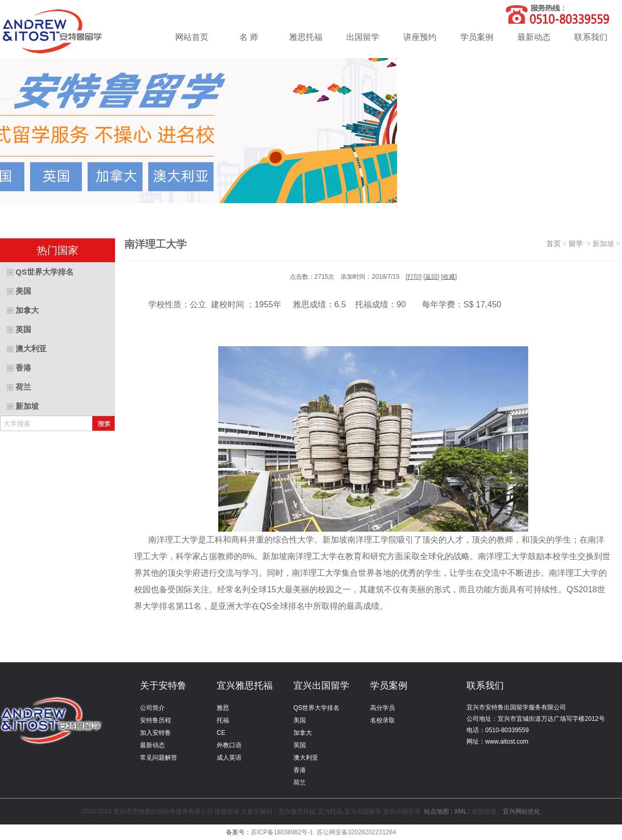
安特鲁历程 (155, 720)
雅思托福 (306, 37)
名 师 (249, 37)
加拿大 (303, 733)
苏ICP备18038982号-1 (282, 832)
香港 (300, 770)
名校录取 (383, 720)
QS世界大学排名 (316, 708)
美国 (300, 720)
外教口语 (229, 745)
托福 (223, 720)
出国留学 (363, 37)
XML (460, 811)
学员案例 (477, 37)
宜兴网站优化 (521, 811)
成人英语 (229, 758)
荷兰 (300, 782)
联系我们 (591, 37)
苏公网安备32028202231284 (356, 832)
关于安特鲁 (163, 686)
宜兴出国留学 (321, 686)
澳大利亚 (306, 758)
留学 (578, 244)
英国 (300, 745)
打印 (414, 277)
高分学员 (383, 708)
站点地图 (437, 811)
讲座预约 (420, 37)
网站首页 (192, 37)
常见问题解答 (159, 758)
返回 (431, 277)
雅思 (223, 708)
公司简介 (152, 708)
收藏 (449, 277)
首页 (554, 244)
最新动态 (534, 37)
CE (221, 733)
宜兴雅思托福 (245, 686)
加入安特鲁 (155, 733)
